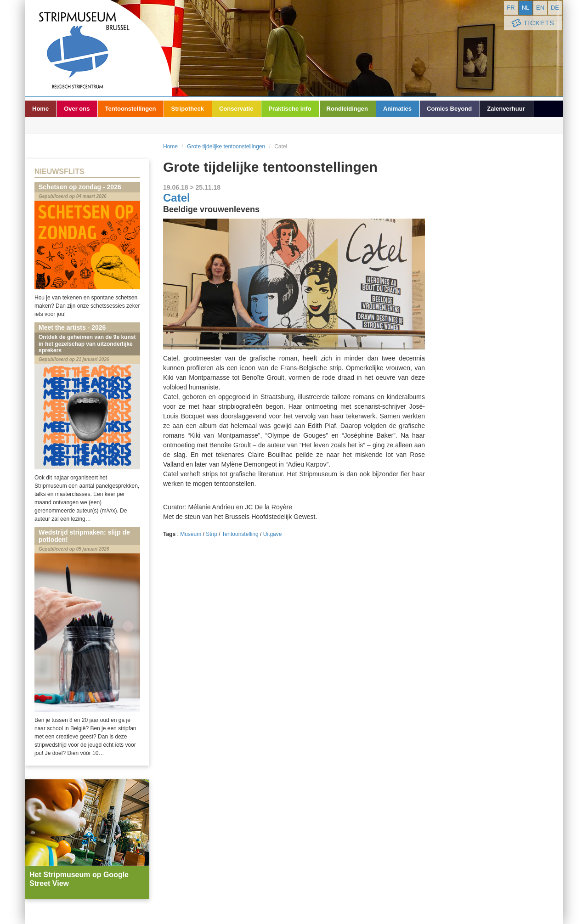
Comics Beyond (449, 109)
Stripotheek (187, 109)
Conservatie (236, 109)
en (540, 8)
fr (511, 8)
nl (526, 8)
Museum (191, 534)
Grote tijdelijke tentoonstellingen (226, 146)
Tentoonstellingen (130, 109)
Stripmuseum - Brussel (99, 48)
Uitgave (273, 534)
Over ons (77, 109)
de (555, 8)
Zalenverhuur (506, 109)
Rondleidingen (347, 109)
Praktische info (290, 109)
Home (40, 109)
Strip (212, 534)
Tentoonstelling (240, 534)
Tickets (532, 23)
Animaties (397, 109)
